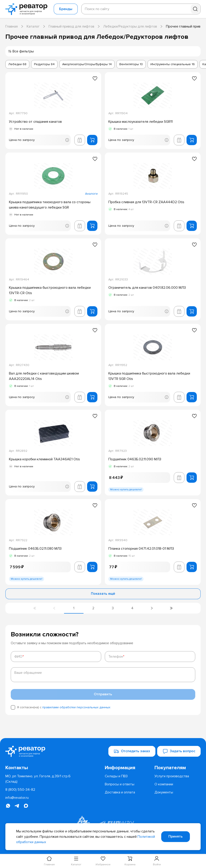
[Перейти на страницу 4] (132, 608)
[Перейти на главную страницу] (28, 9)
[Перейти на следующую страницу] (152, 608)
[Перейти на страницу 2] (93, 608)
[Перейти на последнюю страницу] (171, 608)
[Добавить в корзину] (92, 140)
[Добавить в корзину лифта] (80, 140)
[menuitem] (128, 768)
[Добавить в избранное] (95, 78)
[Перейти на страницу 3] (113, 608)
